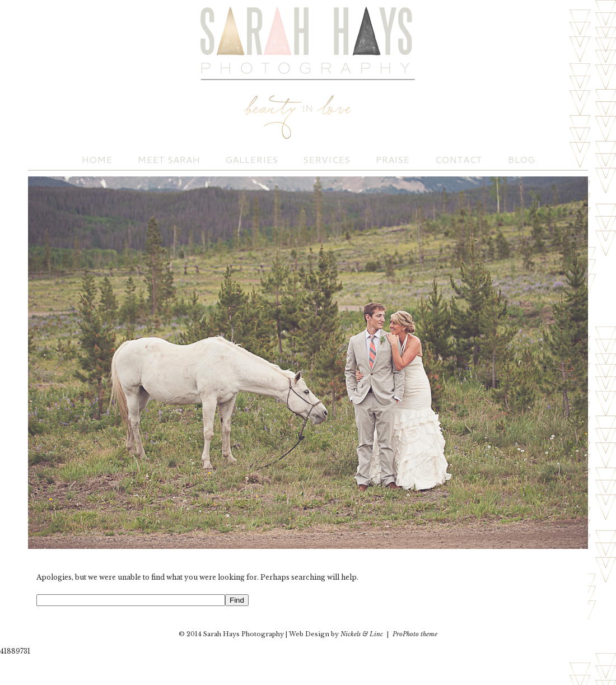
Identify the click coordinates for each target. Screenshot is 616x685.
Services (326, 159)
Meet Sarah (169, 159)
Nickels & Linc (362, 634)
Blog (521, 159)
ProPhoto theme (415, 634)
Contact (458, 159)
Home (97, 159)
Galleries (251, 159)
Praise (392, 159)
